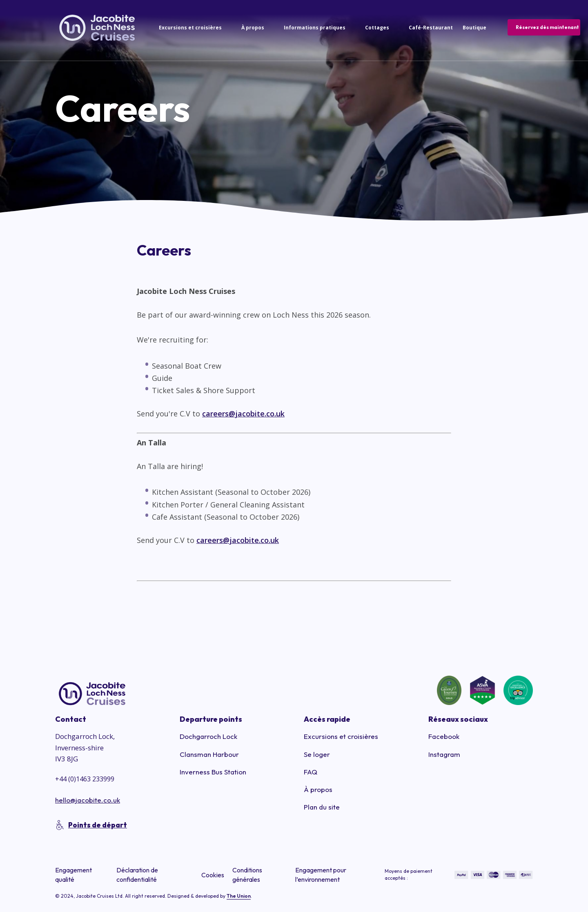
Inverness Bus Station (213, 772)
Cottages (377, 28)
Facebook (444, 736)
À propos (253, 28)
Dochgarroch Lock (208, 736)
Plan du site (322, 807)
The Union (239, 896)
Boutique (474, 28)
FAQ (311, 772)
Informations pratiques (315, 28)
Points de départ (98, 825)
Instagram (444, 754)
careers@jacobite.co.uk (243, 414)
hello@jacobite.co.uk (88, 800)
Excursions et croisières (190, 28)
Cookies (213, 875)
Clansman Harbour (209, 754)
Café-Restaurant (431, 28)
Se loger (317, 754)
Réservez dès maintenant (547, 27)
